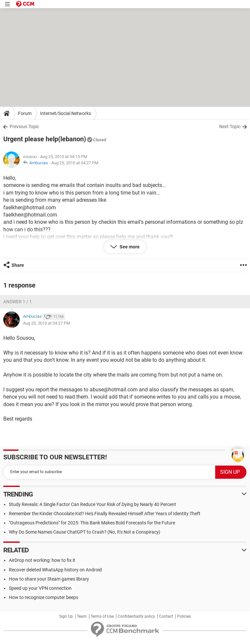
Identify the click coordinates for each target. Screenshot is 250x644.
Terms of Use (102, 616)
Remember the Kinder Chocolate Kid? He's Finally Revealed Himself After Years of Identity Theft (105, 514)
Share (18, 265)
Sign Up (66, 616)
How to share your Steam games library (49, 579)
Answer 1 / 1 (18, 302)
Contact (166, 616)
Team (82, 616)
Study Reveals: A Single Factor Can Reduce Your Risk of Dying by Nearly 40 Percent (92, 504)
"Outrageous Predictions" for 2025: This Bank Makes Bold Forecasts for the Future (92, 523)
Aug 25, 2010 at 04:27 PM (75, 163)
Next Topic (230, 126)
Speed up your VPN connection (40, 588)
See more (129, 247)
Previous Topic (24, 126)
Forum (25, 113)
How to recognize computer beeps (44, 597)
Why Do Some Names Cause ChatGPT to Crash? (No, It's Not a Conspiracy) (85, 532)
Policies (184, 616)
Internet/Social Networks (66, 113)
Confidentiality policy (136, 616)
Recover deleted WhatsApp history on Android (55, 570)
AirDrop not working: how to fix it (42, 560)
